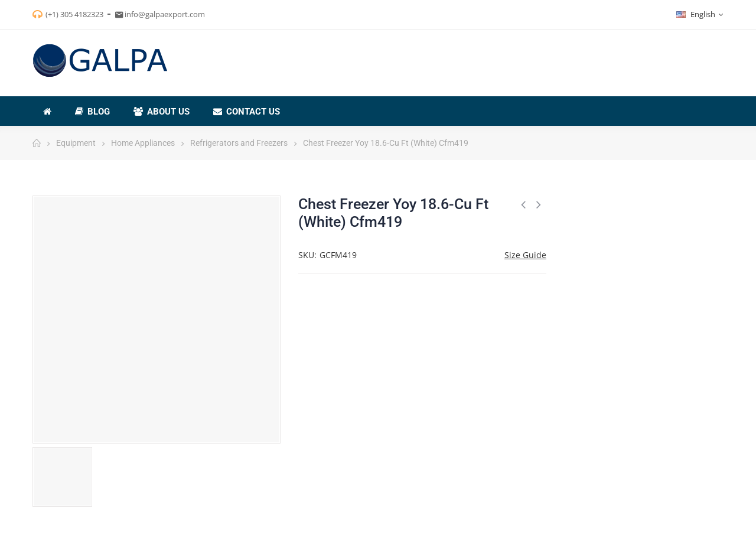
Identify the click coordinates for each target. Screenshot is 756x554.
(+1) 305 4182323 (74, 14)
